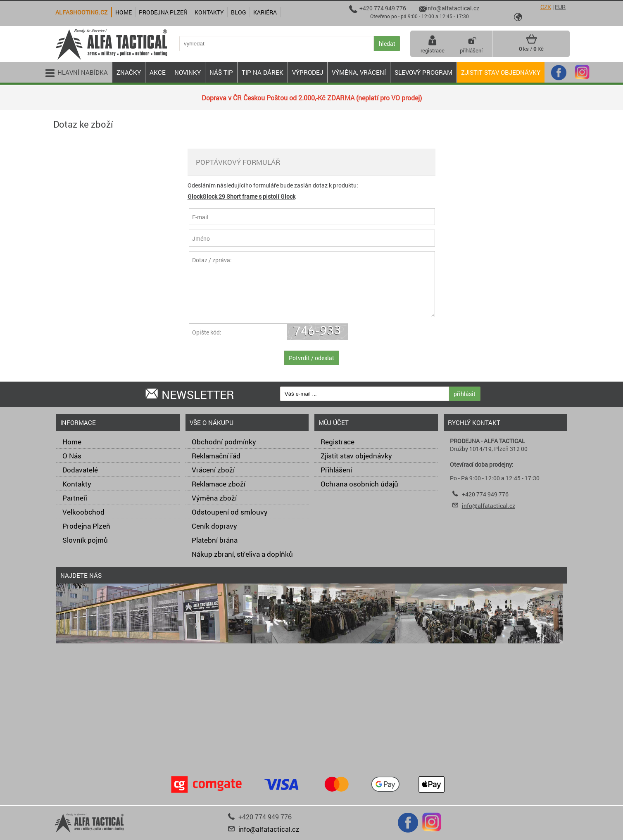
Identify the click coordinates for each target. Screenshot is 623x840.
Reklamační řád (216, 456)
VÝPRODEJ (308, 72)
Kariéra (265, 12)
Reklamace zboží (219, 484)
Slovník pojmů (85, 540)
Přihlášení (336, 470)
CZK (546, 7)
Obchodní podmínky (224, 442)
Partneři (75, 498)
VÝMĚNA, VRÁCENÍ (359, 72)
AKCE (158, 72)
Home (72, 442)
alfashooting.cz (81, 12)
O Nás (72, 456)
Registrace (338, 442)
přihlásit (465, 394)
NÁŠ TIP (221, 72)
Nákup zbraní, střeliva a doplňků (242, 554)
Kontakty (77, 484)
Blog (239, 12)
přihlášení (471, 44)
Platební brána (215, 540)
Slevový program (423, 72)
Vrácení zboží (213, 470)
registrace (433, 44)
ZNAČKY (129, 72)
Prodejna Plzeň (86, 526)
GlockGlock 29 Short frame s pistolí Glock (241, 196)
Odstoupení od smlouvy (230, 512)
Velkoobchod (83, 512)
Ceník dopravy (214, 526)
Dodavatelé (80, 470)
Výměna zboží (214, 498)
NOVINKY (188, 72)
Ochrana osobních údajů (359, 484)
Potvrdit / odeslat (311, 358)
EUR (560, 7)
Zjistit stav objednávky (501, 72)
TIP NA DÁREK (263, 72)
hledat (387, 44)
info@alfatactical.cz (489, 506)
